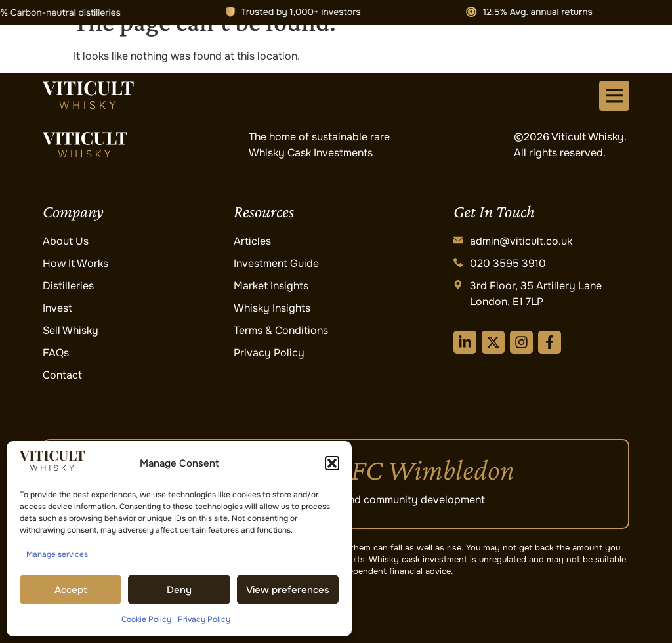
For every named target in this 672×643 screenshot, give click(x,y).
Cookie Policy (146, 619)
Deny (179, 590)
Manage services (57, 554)
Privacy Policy (204, 619)
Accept (71, 590)
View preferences (288, 590)
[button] (332, 463)
